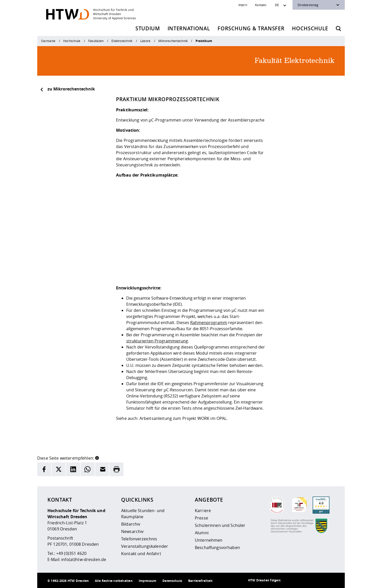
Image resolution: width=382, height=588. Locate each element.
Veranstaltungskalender (145, 546)
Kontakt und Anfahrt (141, 554)
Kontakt (261, 5)
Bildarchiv (131, 524)
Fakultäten (96, 41)
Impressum (148, 581)
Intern (243, 5)
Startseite (48, 41)
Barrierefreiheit (200, 581)
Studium (148, 28)
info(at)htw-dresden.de (84, 559)
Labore (145, 41)
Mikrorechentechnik (173, 41)
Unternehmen (209, 540)
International (189, 28)
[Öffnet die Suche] (338, 29)
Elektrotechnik (122, 41)
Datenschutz (172, 581)
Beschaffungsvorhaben (217, 547)
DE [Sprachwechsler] (277, 5)
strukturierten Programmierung (157, 341)
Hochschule (310, 28)
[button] (97, 458)
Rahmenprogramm (209, 323)
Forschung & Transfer (251, 28)
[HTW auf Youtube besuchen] (329, 580)
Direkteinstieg (308, 5)
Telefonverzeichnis (139, 539)
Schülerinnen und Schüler (220, 525)
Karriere (203, 511)
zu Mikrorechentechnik (67, 89)
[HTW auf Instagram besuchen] (299, 580)
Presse (201, 518)
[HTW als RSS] (289, 580)
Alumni (202, 533)
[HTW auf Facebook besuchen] (319, 580)
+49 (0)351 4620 (71, 553)
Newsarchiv (132, 531)
